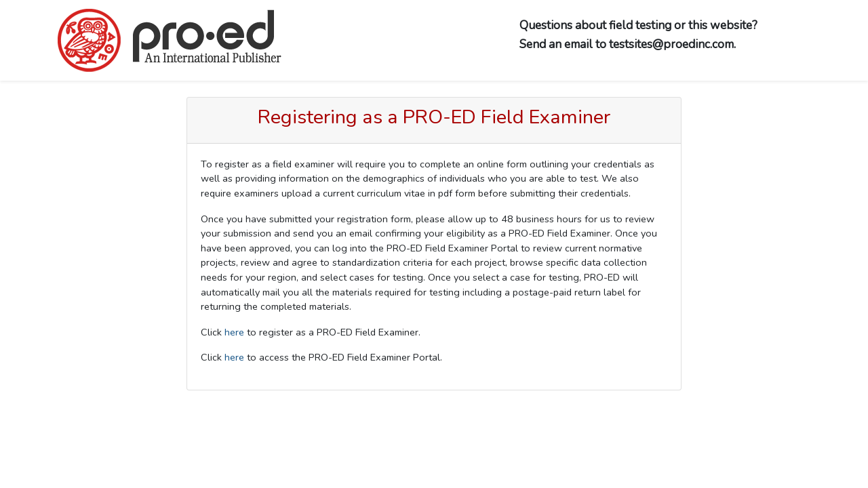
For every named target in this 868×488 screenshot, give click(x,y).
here (234, 332)
